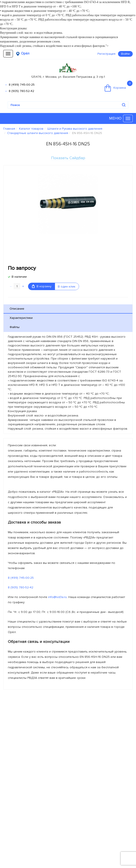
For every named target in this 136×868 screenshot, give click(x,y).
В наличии (19, 277)
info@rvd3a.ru (57, 597)
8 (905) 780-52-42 (21, 91)
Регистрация (106, 54)
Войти (125, 54)
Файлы (15, 327)
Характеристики (21, 318)
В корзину (42, 286)
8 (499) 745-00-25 (22, 85)
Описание (17, 309)
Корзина (119, 86)
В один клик (67, 287)
